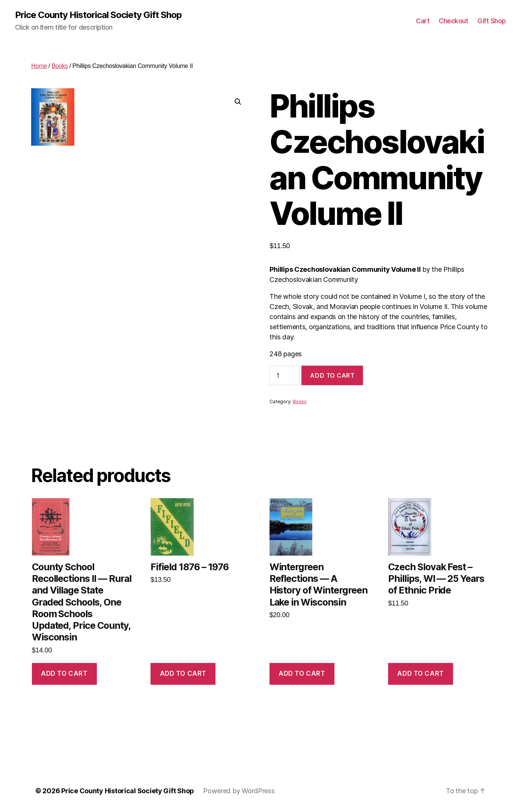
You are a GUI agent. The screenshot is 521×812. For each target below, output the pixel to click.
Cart (423, 21)
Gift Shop (492, 21)
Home (39, 66)
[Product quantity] (285, 375)
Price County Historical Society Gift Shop (98, 15)
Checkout (453, 21)
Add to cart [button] (64, 673)
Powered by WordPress (239, 791)
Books (59, 66)
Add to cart (332, 375)
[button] (238, 102)
